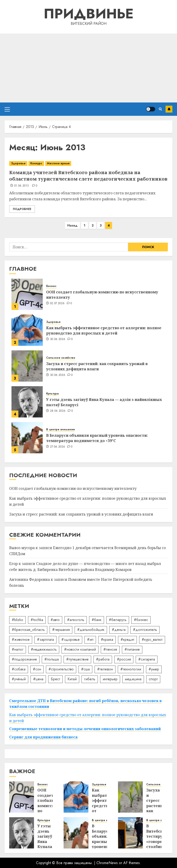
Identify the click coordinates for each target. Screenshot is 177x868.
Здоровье (18, 163)
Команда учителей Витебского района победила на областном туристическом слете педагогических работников (88, 176)
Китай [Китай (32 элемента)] (72, 679)
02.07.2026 (57, 304)
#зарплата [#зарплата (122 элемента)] (45, 640)
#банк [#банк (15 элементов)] (97, 620)
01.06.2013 (22, 186)
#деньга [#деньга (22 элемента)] (119, 630)
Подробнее (22, 209)
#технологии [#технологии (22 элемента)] (131, 669)
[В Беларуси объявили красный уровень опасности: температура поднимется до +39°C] (27, 438)
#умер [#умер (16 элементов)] (154, 669)
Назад (72, 225)
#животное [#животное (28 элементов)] (21, 640)
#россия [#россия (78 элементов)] (124, 659)
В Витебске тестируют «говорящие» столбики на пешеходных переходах (159, 844)
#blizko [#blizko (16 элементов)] (17, 620)
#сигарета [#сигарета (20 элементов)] (147, 659)
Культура (52, 394)
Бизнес (51, 286)
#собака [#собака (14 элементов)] (19, 669)
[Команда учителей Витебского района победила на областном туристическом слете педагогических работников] (88, 163)
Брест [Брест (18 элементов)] (55, 679)
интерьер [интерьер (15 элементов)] (110, 679)
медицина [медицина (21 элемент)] (133, 679)
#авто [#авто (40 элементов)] (55, 620)
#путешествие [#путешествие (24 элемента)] (77, 659)
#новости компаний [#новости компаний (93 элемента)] (80, 649)
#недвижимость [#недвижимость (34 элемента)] (44, 649)
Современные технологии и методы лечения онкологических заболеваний (85, 729)
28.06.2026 (58, 411)
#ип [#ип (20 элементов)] (90, 640)
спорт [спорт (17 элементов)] (153, 679)
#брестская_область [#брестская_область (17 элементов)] (28, 630)
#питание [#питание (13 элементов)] (132, 649)
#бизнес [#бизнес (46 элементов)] (141, 620)
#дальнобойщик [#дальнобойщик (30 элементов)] (91, 630)
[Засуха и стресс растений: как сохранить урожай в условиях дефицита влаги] (27, 366)
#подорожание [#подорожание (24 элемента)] (24, 659)
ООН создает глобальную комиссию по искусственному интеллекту (102, 295)
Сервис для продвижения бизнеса (43, 737)
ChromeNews (107, 863)
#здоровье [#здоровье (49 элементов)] (70, 640)
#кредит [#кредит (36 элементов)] (127, 640)
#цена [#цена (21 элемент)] (38, 679)
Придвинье (89, 14)
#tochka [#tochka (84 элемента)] (37, 620)
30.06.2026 (58, 339)
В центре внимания (60, 430)
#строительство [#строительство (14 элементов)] (61, 669)
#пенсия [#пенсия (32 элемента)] (110, 649)
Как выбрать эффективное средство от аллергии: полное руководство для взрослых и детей (104, 330)
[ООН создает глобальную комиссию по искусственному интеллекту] (27, 294)
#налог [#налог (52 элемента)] (18, 649)
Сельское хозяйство (61, 358)
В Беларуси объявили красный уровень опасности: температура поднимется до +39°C (97, 438)
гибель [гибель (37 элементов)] (90, 679)
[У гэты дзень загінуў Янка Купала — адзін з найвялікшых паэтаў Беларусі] (27, 402)
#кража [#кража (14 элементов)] (107, 640)
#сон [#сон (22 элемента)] (37, 669)
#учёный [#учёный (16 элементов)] (19, 679)
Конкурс (36, 163)
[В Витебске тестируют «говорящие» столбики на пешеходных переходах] (130, 833)
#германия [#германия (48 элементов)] (61, 630)
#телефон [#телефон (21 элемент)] (105, 669)
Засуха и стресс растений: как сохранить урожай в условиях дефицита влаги (97, 366)
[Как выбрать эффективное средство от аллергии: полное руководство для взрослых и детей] (27, 330)
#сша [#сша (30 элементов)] (85, 669)
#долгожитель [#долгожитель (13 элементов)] (145, 630)
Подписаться (169, 109)
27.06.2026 (58, 447)
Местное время (58, 163)
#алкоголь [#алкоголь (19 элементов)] (76, 620)
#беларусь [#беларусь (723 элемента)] (118, 620)
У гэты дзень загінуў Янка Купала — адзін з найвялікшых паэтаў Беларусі (104, 402)
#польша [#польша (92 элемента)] (52, 659)
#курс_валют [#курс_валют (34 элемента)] (152, 640)
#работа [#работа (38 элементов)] (103, 659)
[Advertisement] (88, 68)
